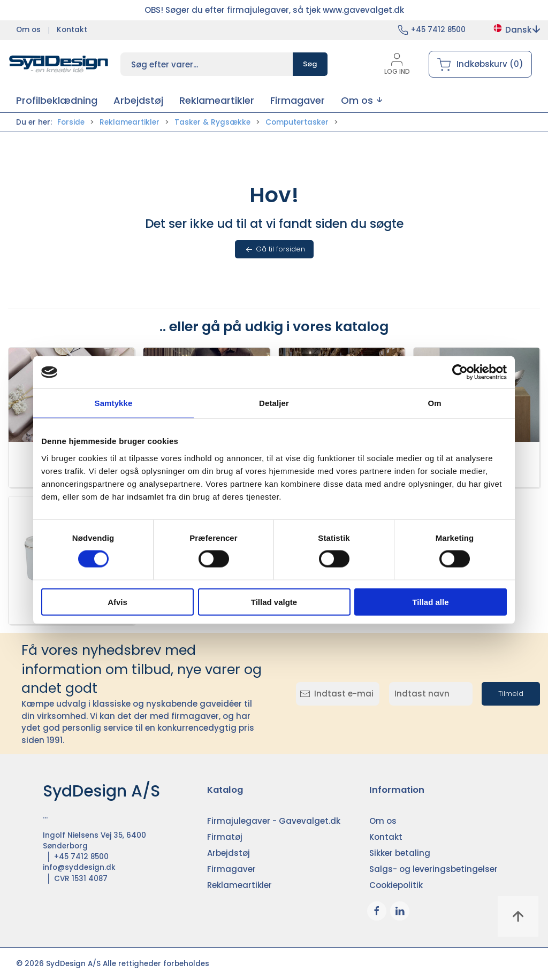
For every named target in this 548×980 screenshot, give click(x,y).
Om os (28, 30)
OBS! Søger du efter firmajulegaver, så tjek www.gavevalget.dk (274, 10)
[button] (361, 100)
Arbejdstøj (229, 853)
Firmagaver (231, 869)
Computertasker (297, 122)
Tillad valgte (274, 602)
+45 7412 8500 (438, 30)
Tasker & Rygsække (212, 122)
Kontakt (72, 30)
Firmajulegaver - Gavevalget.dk (274, 821)
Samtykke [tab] (114, 403)
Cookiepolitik (396, 885)
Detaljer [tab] (274, 403)
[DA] (59, 64)
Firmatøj (225, 837)
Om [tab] (434, 403)
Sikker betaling (400, 853)
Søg (310, 64)
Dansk (516, 30)
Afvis (117, 602)
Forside (71, 122)
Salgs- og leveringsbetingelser (433, 869)
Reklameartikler (130, 122)
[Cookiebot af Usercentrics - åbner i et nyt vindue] (460, 372)
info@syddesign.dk (79, 867)
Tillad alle (430, 602)
